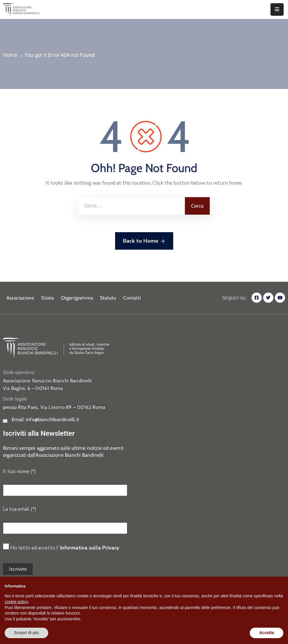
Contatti (132, 298)
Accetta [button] (267, 633)
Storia (47, 298)
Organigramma (77, 298)
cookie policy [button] (16, 602)
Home (10, 55)
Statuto (108, 298)
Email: (45, 419)
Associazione (20, 298)
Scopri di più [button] (26, 633)
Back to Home (144, 241)
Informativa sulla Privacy (90, 548)
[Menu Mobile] (277, 9)
